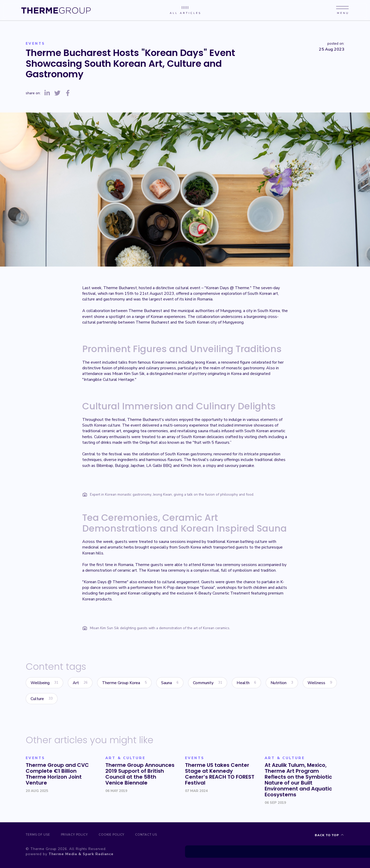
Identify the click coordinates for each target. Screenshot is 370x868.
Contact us (156, 835)
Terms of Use (38, 835)
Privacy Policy (78, 835)
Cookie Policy (118, 835)
